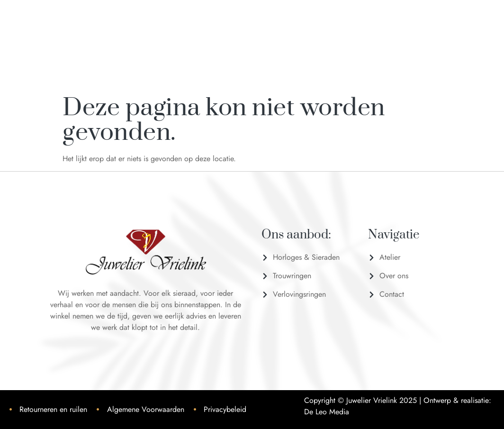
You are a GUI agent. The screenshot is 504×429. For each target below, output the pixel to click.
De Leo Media (327, 412)
